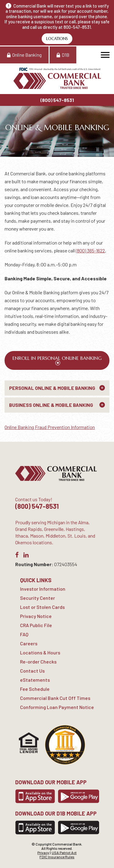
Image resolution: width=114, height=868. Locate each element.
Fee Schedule (35, 689)
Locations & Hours (40, 652)
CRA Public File (36, 625)
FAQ (24, 634)
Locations (57, 39)
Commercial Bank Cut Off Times (55, 698)
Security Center (38, 598)
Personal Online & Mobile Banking (52, 388)
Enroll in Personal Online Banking (57, 358)
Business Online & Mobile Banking (51, 405)
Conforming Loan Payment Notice (57, 707)
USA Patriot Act (64, 853)
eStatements (35, 680)
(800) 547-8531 (57, 100)
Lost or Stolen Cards (42, 607)
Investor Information (43, 589)
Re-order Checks (38, 662)
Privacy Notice (36, 616)
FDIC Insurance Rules (57, 857)
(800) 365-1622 (90, 250)
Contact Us (32, 671)
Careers (29, 643)
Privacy (43, 853)
